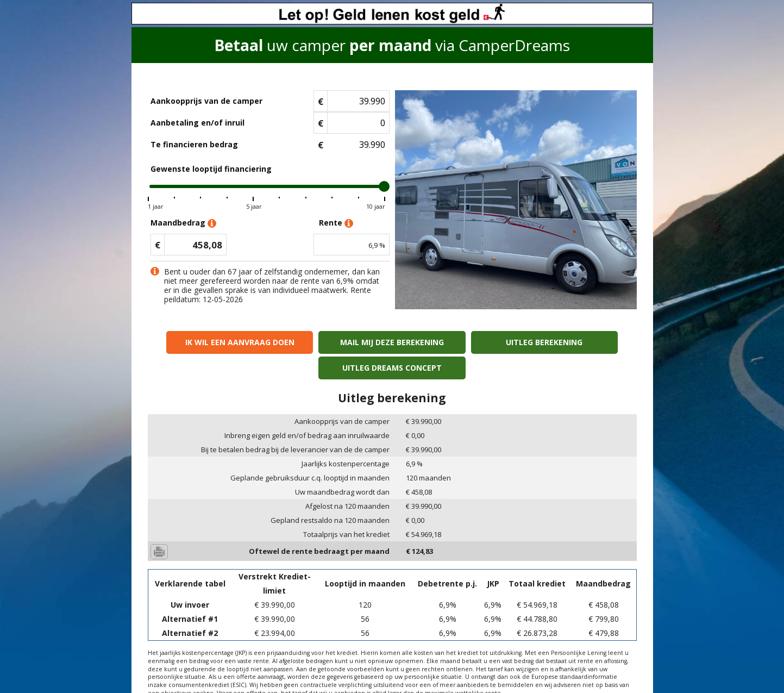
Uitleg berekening (454, 342)
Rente (336, 223)
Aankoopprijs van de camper (206, 101)
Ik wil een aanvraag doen (207, 342)
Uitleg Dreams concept (577, 342)
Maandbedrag (183, 223)
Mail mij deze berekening (330, 342)
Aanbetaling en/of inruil (197, 123)
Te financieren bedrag (194, 144)
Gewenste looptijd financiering (211, 169)
